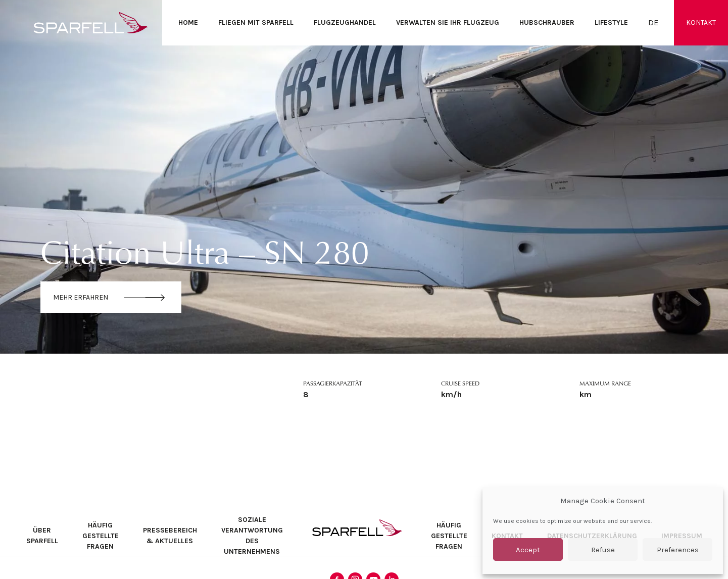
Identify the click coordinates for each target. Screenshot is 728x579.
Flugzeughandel (345, 22)
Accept (528, 550)
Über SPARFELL (42, 536)
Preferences (678, 550)
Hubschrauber (547, 22)
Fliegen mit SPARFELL (256, 22)
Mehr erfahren (81, 297)
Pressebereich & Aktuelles (170, 536)
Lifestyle (611, 22)
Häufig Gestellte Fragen (101, 536)
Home (188, 22)
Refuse (603, 550)
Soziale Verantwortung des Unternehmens (252, 536)
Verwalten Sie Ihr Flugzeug (448, 22)
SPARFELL (357, 528)
